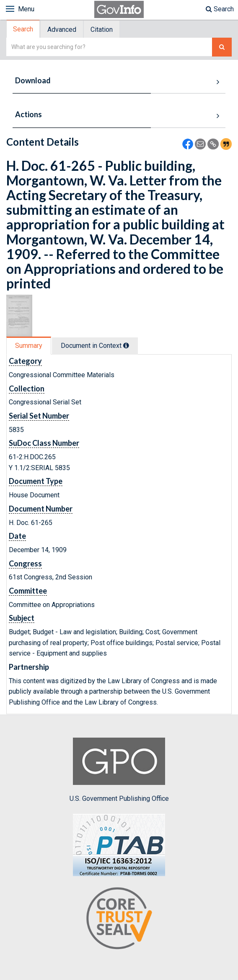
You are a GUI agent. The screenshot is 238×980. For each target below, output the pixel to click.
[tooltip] (126, 345)
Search (220, 9)
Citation (102, 30)
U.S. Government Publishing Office (119, 770)
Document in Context (95, 346)
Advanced (62, 30)
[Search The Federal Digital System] (222, 47)
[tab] (23, 29)
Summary (29, 346)
